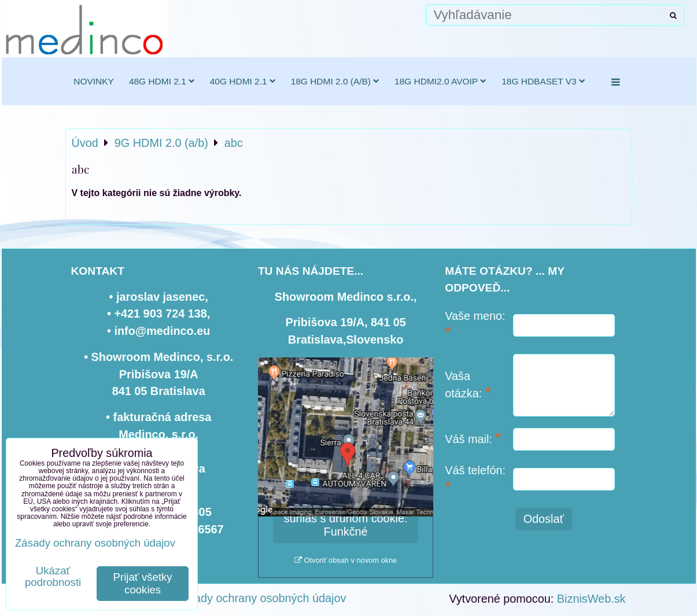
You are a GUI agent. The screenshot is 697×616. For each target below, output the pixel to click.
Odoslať (544, 519)
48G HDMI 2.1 (162, 81)
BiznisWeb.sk (591, 599)
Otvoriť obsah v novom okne (346, 560)
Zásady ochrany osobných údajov (261, 598)
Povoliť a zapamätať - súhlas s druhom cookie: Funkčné (346, 518)
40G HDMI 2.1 (243, 81)
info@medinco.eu (162, 331)
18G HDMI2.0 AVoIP (440, 81)
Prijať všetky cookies (143, 583)
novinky (94, 81)
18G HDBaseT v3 (543, 81)
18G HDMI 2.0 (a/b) (335, 81)
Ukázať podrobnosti (53, 577)
